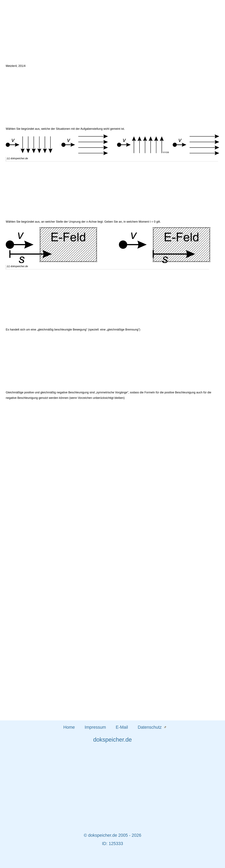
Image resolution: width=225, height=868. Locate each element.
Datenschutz (150, 727)
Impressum (95, 727)
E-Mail (122, 727)
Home (69, 727)
